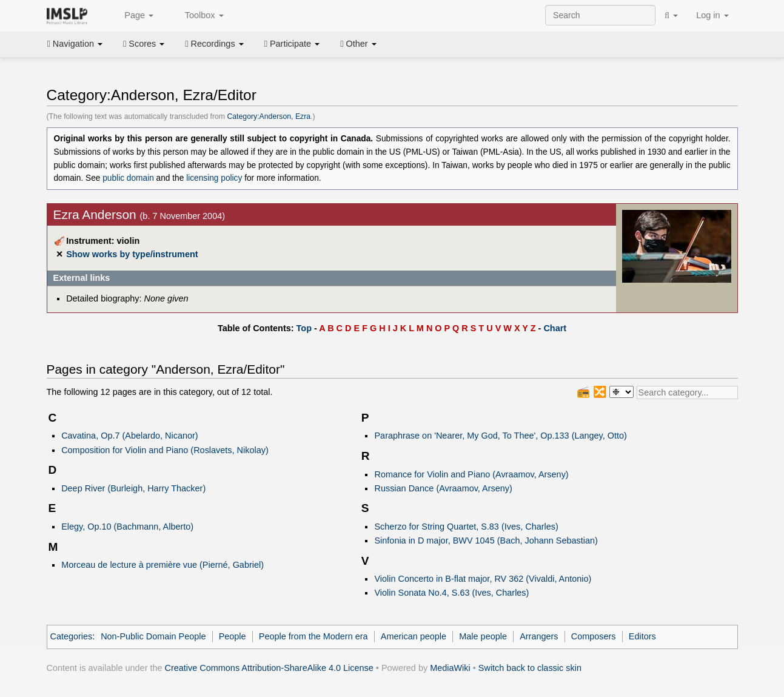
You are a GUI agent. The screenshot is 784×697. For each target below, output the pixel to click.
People (233, 636)
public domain (128, 178)
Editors (642, 636)
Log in (712, 15)
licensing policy (214, 178)
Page (132, 16)
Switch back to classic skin (530, 668)
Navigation (75, 44)
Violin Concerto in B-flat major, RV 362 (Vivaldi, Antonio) (483, 579)
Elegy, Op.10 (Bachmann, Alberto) (127, 527)
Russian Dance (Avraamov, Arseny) (443, 488)
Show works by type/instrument (132, 254)
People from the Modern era (313, 636)
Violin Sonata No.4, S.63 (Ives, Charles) (451, 593)
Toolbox (198, 16)
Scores (144, 44)
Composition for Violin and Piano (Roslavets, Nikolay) (165, 450)
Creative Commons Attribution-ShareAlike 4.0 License (269, 668)
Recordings (214, 44)
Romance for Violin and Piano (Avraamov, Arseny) (471, 474)
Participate (292, 44)
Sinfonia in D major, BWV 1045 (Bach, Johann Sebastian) (486, 540)
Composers (594, 636)
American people (414, 636)
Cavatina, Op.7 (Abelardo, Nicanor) (130, 436)
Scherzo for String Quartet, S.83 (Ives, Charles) (466, 527)
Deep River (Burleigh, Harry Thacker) (133, 488)
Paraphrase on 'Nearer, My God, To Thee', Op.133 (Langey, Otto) (500, 436)
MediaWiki (450, 668)
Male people (483, 636)
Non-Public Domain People (153, 636)
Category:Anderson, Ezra (269, 116)
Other (358, 44)
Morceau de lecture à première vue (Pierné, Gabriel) (162, 565)
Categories (72, 636)
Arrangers (539, 636)
